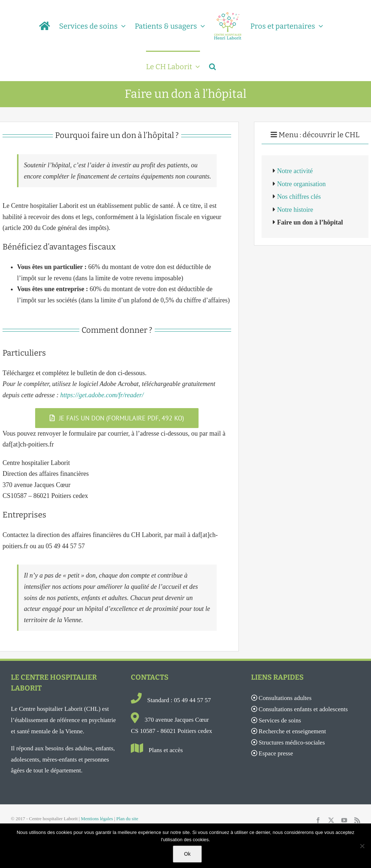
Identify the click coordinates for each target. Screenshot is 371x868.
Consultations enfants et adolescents (303, 709)
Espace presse (276, 753)
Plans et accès (166, 750)
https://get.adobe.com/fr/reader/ (102, 395)
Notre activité (295, 171)
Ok (187, 854)
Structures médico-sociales (292, 743)
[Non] (362, 846)
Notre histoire (295, 210)
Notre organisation (301, 184)
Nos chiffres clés (299, 197)
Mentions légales (97, 819)
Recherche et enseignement (292, 731)
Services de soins (280, 720)
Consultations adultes (285, 698)
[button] (212, 66)
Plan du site (127, 819)
